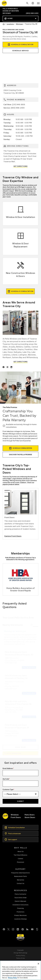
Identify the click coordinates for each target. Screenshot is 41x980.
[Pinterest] (23, 929)
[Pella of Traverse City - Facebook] (4, 367)
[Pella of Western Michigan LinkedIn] (12, 367)
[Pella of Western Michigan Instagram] (8, 367)
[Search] (27, 3)
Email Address (8, 768)
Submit (20, 801)
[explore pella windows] (15, 815)
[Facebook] (4, 929)
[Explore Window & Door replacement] (20, 242)
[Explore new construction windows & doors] (20, 271)
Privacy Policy (13, 978)
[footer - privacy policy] (20, 955)
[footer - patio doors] (30, 815)
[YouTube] (32, 929)
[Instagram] (13, 929)
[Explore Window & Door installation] (20, 214)
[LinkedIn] (18, 929)
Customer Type (8, 790)
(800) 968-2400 (32, 13)
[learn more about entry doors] (20, 514)
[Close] (38, 964)
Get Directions (21, 166)
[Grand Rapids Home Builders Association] (20, 579)
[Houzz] (27, 929)
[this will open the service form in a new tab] (20, 51)
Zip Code (6, 779)
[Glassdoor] (37, 929)
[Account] (33, 3)
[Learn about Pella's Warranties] (20, 937)
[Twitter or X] (9, 929)
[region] (20, 970)
